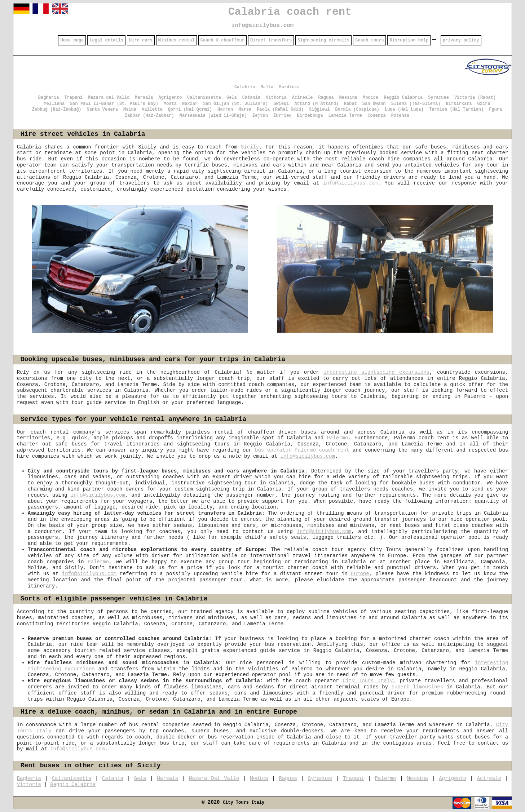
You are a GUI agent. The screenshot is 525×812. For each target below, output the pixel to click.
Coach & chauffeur (222, 40)
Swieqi (281, 104)
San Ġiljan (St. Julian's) (235, 104)
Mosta (170, 104)
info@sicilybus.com (263, 26)
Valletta (152, 110)
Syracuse (438, 98)
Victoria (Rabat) (475, 98)
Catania (251, 98)
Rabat (350, 104)
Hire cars (141, 40)
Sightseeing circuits (323, 40)
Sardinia (290, 87)
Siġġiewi (319, 110)
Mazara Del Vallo (214, 778)
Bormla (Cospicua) (357, 110)
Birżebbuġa (310, 116)
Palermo (337, 438)
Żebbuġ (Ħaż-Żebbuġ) (57, 110)
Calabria (245, 87)
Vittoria (276, 98)
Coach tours (369, 40)
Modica (370, 98)
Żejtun (260, 116)
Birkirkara (459, 104)
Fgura (495, 110)
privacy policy (461, 40)
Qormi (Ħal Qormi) (190, 110)
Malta (267, 87)
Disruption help (409, 40)
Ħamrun (225, 110)
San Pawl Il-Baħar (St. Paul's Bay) (114, 104)
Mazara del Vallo (109, 98)
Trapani (73, 98)
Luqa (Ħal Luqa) (404, 110)
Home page (72, 40)
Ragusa (326, 98)
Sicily (250, 147)
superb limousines (417, 687)
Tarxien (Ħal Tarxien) (456, 110)
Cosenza (376, 116)
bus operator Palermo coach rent (302, 450)
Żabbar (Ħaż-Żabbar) (149, 116)
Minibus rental (177, 40)
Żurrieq (282, 116)
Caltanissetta (204, 98)
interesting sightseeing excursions (376, 372)
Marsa (245, 110)
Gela (232, 98)
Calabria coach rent (290, 12)
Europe (360, 574)
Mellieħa (54, 104)
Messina (348, 98)
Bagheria (49, 98)
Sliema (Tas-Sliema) (416, 104)
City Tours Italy (368, 681)
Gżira (484, 104)
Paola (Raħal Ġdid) (280, 110)
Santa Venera (102, 110)
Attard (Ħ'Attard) (316, 104)
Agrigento (170, 98)
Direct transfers (271, 40)
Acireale (303, 98)
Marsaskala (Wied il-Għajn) (213, 116)
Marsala (144, 98)
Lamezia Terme (345, 116)
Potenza (400, 116)
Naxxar (190, 104)
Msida (130, 110)
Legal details (106, 40)
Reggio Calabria (403, 98)
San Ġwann (374, 104)
